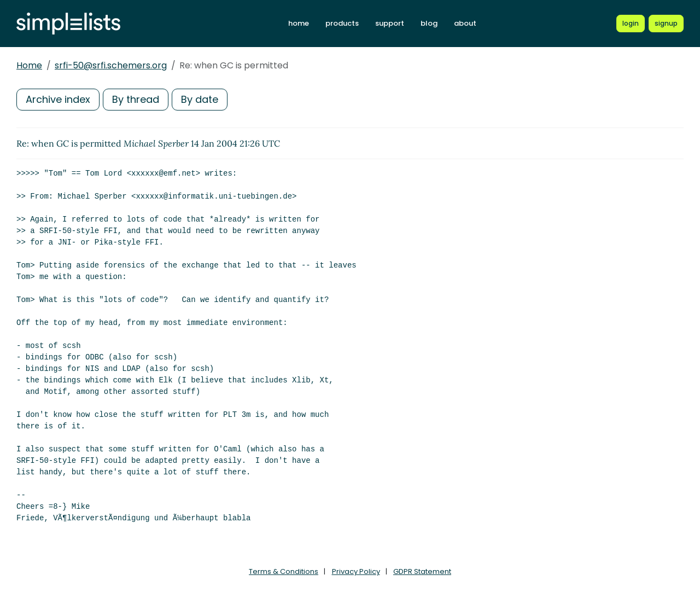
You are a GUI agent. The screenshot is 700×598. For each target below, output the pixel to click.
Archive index (58, 99)
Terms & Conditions (284, 571)
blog (429, 23)
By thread (136, 99)
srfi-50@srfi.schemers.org (111, 65)
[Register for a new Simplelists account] (666, 24)
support (390, 23)
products (342, 23)
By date (200, 99)
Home (29, 65)
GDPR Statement (422, 571)
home (299, 23)
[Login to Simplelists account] (631, 24)
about (465, 23)
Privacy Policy (356, 571)
